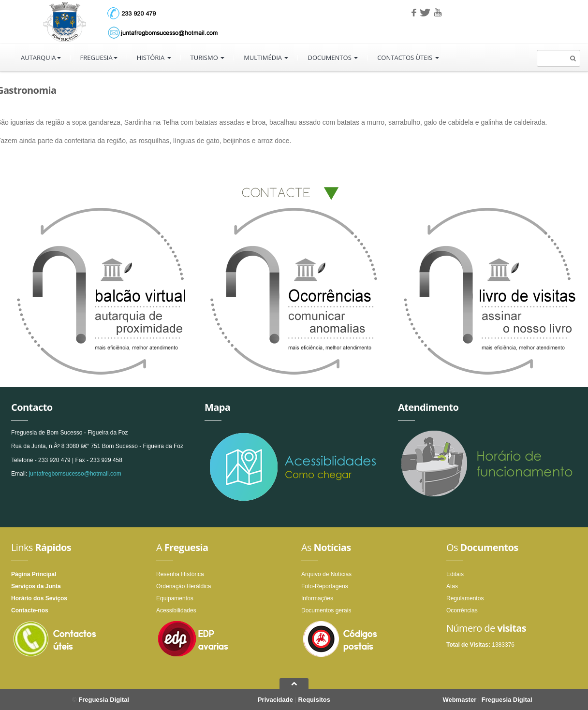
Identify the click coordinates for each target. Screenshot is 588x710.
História (154, 58)
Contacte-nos (30, 610)
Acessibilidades (176, 610)
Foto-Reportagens (325, 586)
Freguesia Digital (104, 700)
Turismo (208, 58)
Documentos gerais (326, 610)
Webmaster (459, 700)
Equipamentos (175, 598)
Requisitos (314, 700)
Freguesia (99, 58)
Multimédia (266, 58)
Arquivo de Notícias (326, 574)
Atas (452, 586)
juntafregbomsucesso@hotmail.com (75, 474)
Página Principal (34, 574)
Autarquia (41, 58)
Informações (317, 598)
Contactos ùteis (408, 58)
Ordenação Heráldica (184, 586)
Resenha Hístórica (180, 574)
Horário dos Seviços (39, 598)
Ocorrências (462, 610)
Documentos (333, 58)
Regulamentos (465, 598)
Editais (455, 574)
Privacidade (275, 700)
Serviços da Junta (36, 586)
